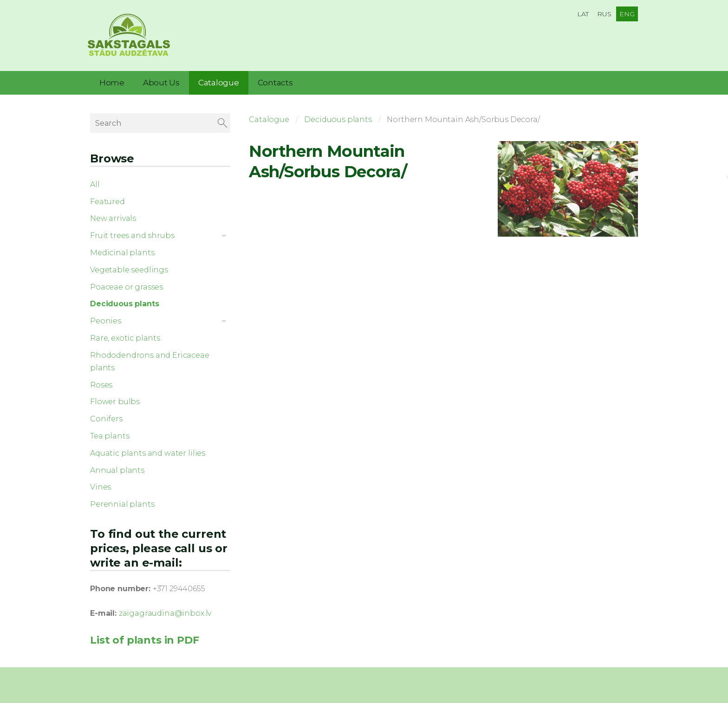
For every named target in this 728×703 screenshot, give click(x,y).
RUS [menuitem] (604, 14)
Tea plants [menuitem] (110, 435)
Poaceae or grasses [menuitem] (127, 285)
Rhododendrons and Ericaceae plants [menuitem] (150, 360)
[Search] (160, 121)
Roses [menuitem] (101, 383)
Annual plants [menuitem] (117, 468)
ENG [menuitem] (627, 14)
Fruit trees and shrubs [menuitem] (132, 234)
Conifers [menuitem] (106, 417)
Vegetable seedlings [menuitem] (129, 268)
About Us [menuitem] (161, 81)
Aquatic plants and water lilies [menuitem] (148, 451)
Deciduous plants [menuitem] (124, 302)
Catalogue (269, 118)
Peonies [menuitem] (106, 319)
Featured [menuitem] (107, 200)
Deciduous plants (338, 118)
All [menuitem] (95, 183)
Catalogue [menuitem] (219, 81)
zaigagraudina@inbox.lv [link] (165, 612)
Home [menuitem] (112, 81)
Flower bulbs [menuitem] (115, 400)
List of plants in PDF (145, 639)
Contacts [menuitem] (275, 81)
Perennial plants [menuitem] (122, 503)
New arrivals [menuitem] (113, 217)
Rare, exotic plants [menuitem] (125, 337)
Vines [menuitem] (101, 486)
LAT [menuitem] (583, 14)
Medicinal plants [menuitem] (122, 251)
